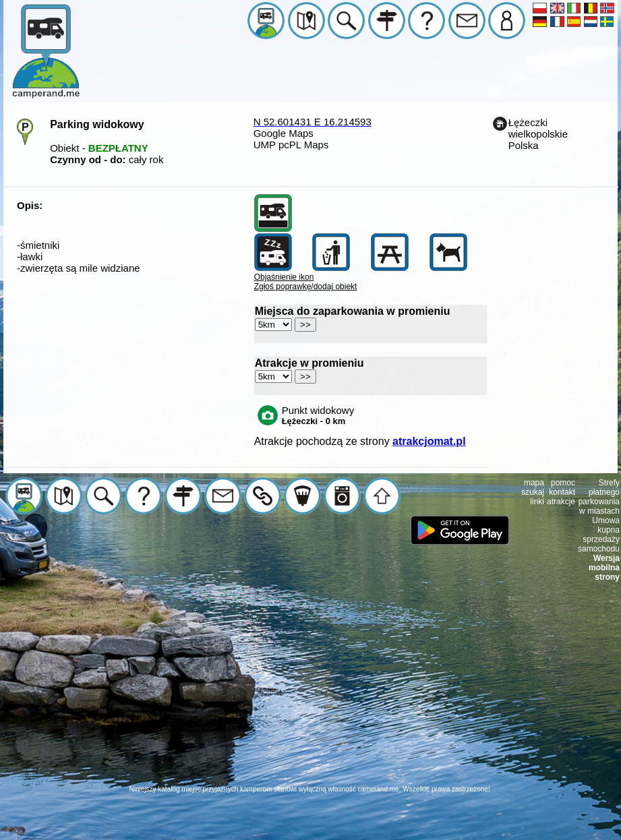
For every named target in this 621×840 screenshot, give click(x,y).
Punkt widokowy (318, 415)
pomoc (563, 483)
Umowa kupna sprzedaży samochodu (599, 535)
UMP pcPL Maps (291, 145)
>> (305, 325)
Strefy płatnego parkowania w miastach (599, 497)
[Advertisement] (311, 690)
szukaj (533, 492)
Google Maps (284, 133)
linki (537, 502)
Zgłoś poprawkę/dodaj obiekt (306, 287)
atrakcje (561, 502)
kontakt (562, 492)
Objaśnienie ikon (284, 277)
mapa (534, 483)
